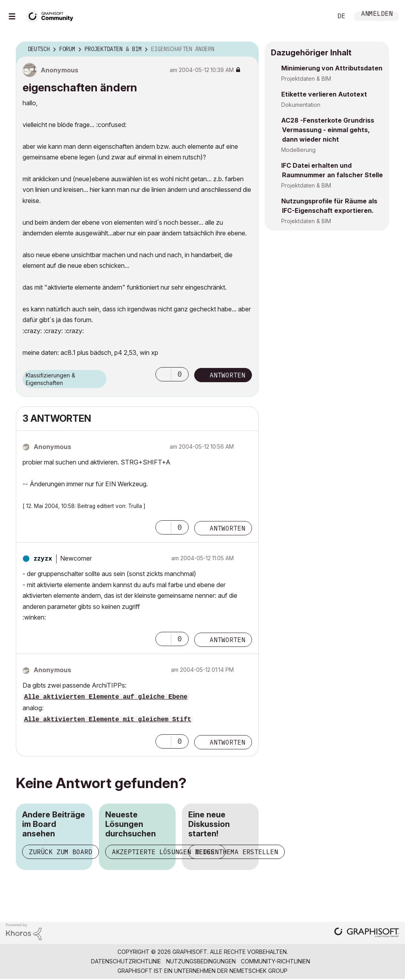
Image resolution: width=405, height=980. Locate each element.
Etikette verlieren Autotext (324, 94)
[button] (163, 374)
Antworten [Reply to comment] (227, 528)
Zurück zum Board (61, 852)
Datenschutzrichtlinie (126, 961)
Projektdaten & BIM (306, 79)
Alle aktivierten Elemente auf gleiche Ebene (106, 697)
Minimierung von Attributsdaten (332, 68)
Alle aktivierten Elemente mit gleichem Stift (108, 720)
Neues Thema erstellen (237, 852)
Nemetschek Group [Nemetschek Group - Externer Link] (258, 971)
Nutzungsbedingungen (201, 961)
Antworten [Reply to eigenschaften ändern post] (227, 375)
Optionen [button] (248, 49)
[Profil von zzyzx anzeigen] (43, 558)
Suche (318, 16)
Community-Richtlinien (275, 961)
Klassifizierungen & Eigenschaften (50, 379)
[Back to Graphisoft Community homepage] (52, 15)
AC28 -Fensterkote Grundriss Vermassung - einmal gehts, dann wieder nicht (328, 130)
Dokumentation (301, 105)
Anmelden (377, 14)
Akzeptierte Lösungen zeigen (165, 852)
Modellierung (298, 150)
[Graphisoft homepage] (367, 933)
